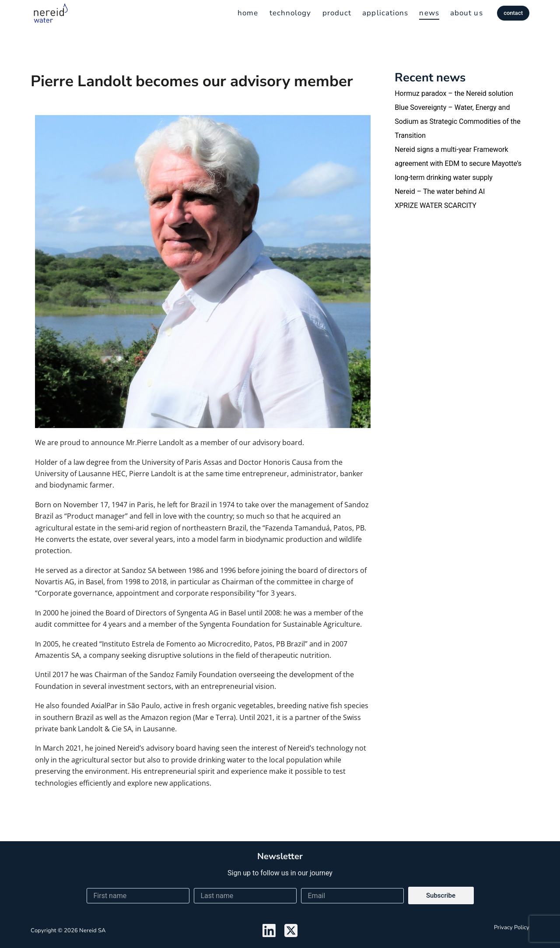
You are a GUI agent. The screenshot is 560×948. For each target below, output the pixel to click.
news (429, 13)
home (248, 13)
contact (513, 13)
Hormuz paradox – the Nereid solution (454, 93)
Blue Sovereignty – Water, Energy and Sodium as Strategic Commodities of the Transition (457, 121)
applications (385, 13)
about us (467, 13)
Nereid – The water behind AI (440, 191)
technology (290, 13)
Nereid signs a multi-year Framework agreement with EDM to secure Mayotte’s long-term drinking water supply (458, 163)
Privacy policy (512, 928)
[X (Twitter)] (291, 930)
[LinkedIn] (269, 930)
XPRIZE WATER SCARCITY (436, 205)
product (337, 13)
